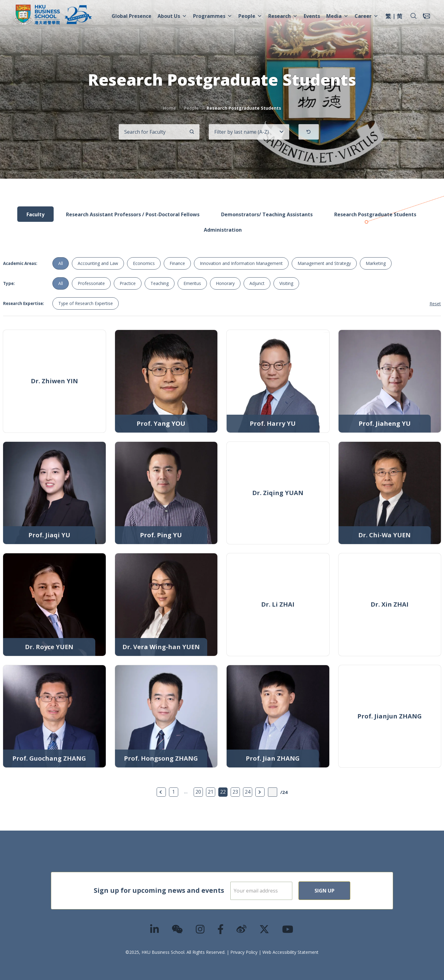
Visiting (286, 283)
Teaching (160, 283)
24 (248, 792)
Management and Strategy (324, 263)
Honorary (225, 283)
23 (235, 792)
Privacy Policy (244, 952)
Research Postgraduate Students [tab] (375, 214)
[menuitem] (388, 17)
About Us (172, 16)
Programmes (213, 16)
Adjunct (257, 283)
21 (211, 792)
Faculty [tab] (35, 214)
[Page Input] (273, 792)
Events (312, 16)
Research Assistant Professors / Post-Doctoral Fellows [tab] (133, 214)
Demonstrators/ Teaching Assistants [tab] (267, 214)
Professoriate (91, 283)
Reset (435, 304)
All (61, 263)
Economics (144, 263)
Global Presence (132, 16)
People (250, 16)
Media (337, 16)
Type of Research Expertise (86, 303)
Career (366, 16)
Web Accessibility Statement (290, 952)
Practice (128, 283)
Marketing (376, 263)
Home (170, 108)
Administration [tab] (223, 230)
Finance (177, 263)
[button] (413, 16)
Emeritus (192, 283)
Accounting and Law (98, 263)
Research (283, 16)
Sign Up (344, 891)
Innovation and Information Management (241, 263)
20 (198, 792)
